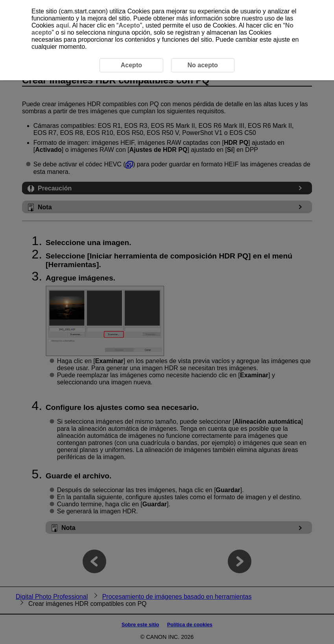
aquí (62, 25)
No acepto (202, 65)
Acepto (129, 25)
